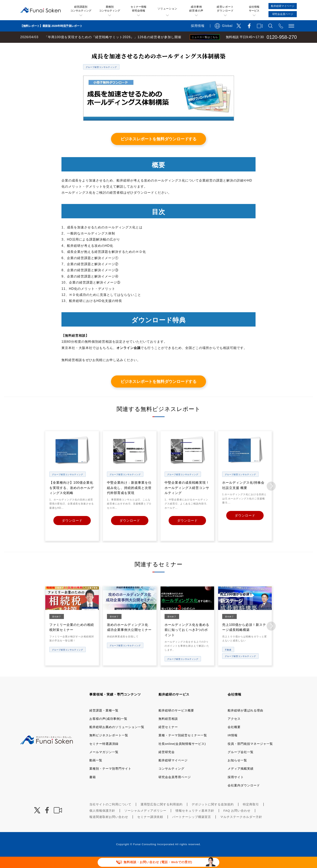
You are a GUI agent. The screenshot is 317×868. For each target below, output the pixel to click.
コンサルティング (171, 780)
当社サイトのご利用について (110, 815)
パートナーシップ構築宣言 (192, 828)
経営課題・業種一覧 (104, 721)
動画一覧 (96, 771)
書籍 (93, 788)
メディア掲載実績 (241, 780)
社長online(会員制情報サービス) (182, 755)
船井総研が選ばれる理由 (245, 721)
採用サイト (236, 788)
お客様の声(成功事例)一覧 (108, 730)
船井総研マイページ (173, 771)
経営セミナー (168, 738)
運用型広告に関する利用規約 (162, 815)
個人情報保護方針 (102, 822)
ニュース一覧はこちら (205, 37)
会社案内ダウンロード (244, 796)
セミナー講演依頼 (150, 828)
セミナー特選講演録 (104, 755)
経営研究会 (167, 763)
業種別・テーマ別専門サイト (110, 780)
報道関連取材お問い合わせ (109, 828)
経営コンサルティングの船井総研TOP (30, 47)
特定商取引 (251, 815)
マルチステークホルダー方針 (241, 828)
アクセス (234, 730)
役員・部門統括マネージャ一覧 (250, 755)
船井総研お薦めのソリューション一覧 (117, 738)
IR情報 (233, 746)
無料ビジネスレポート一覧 (79, 47)
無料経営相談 (168, 730)
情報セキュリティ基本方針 (195, 822)
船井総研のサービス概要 (176, 721)
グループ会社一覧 (241, 763)
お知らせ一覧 (237, 771)
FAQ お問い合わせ (237, 822)
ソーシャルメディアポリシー (145, 822)
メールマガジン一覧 (104, 763)
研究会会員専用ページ (175, 788)
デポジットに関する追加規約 (213, 815)
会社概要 (234, 738)
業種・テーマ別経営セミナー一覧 (183, 746)
